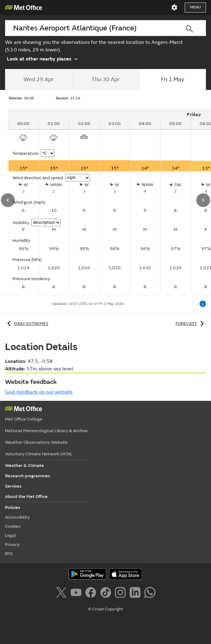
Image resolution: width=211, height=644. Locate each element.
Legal (11, 535)
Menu (195, 7)
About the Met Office (26, 497)
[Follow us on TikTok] (107, 594)
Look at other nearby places (42, 59)
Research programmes (28, 476)
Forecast (191, 324)
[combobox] (89, 28)
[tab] (39, 80)
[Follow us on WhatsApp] (150, 594)
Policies (13, 508)
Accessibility (17, 517)
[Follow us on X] (62, 594)
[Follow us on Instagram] (121, 594)
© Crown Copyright (105, 609)
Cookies (13, 526)
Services (13, 486)
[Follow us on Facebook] (92, 594)
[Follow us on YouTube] (77, 594)
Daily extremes (27, 324)
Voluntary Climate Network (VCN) (38, 454)
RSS (9, 554)
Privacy (12, 545)
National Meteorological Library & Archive (46, 431)
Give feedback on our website (39, 392)
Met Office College (24, 419)
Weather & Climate (24, 466)
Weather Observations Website (36, 442)
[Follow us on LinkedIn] (136, 594)
